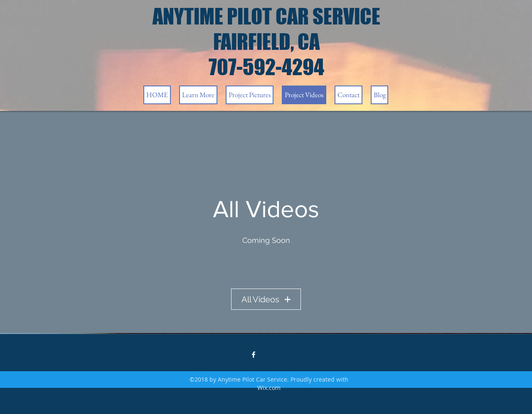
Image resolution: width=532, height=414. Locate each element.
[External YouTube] (266, 263)
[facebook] (254, 355)
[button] (198, 95)
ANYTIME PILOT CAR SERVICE (266, 16)
